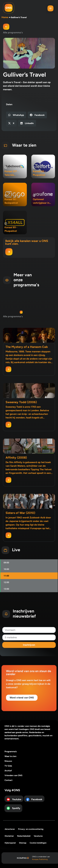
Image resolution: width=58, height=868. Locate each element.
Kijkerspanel (10, 843)
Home (5, 17)
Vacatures (38, 836)
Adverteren (10, 829)
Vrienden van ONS (13, 775)
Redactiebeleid (24, 836)
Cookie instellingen (38, 843)
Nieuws (8, 761)
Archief (8, 771)
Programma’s (11, 752)
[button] (50, 9)
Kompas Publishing (40, 859)
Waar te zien (10, 756)
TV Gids (8, 766)
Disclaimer (9, 836)
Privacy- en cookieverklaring (31, 829)
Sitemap (23, 843)
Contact (9, 780)
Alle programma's (13, 32)
